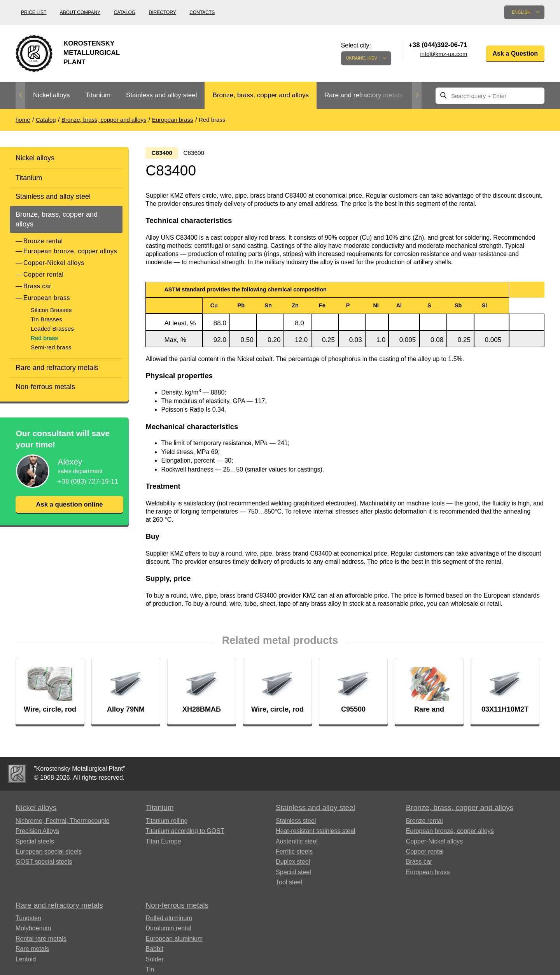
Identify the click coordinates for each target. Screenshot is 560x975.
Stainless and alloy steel (161, 95)
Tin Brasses (46, 319)
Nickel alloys (51, 95)
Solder (155, 962)
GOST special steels (44, 864)
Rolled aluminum (169, 921)
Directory (163, 12)
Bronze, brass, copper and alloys (261, 95)
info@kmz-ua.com (444, 54)
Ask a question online (69, 505)
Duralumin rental (169, 931)
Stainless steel (296, 823)
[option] (51, 96)
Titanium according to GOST (185, 834)
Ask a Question (515, 53)
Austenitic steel (297, 844)
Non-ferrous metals (45, 387)
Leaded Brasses (52, 329)
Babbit (155, 951)
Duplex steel (293, 864)
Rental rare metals (41, 941)
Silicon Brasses (51, 310)
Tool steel (289, 885)
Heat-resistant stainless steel (316, 834)
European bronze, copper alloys (70, 251)
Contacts (202, 12)
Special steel (293, 874)
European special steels (49, 854)
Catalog (125, 12)
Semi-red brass (51, 347)
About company (80, 12)
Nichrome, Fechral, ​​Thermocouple (63, 823)
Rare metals (32, 951)
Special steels (35, 844)
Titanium (98, 95)
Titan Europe (164, 844)
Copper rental (43, 274)
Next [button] (417, 95)
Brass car (37, 286)
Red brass (44, 338)
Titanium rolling (167, 823)
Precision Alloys (37, 834)
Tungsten (28, 921)
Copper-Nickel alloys (54, 263)
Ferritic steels (294, 854)
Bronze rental (43, 241)
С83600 (202, 153)
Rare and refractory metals (363, 95)
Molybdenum (33, 931)
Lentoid (26, 962)
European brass (47, 298)
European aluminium (174, 941)
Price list (34, 12)
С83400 (163, 153)
